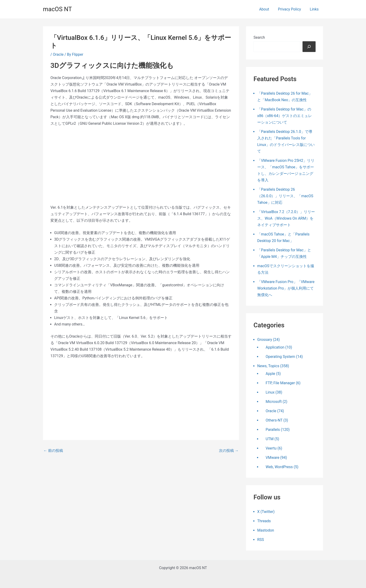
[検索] (309, 47)
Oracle (58, 54)
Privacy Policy (292, 9)
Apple (270, 374)
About (268, 9)
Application (275, 347)
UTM (270, 439)
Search (259, 37)
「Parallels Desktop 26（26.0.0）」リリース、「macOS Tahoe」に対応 (285, 196)
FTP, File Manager (280, 383)
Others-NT (274, 420)
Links (315, 9)
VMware (273, 458)
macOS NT (57, 9)
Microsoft (274, 402)
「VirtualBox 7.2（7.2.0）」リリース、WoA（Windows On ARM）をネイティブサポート (286, 218)
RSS (261, 540)
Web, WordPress (279, 467)
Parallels (273, 430)
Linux (270, 392)
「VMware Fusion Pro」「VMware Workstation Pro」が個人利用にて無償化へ (286, 288)
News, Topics (268, 366)
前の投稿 (53, 451)
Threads (264, 521)
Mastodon (266, 530)
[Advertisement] (141, 166)
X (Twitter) (266, 512)
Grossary (265, 340)
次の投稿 (229, 451)
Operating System (280, 357)
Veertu (271, 448)
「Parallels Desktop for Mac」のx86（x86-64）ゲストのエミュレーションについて (285, 116)
